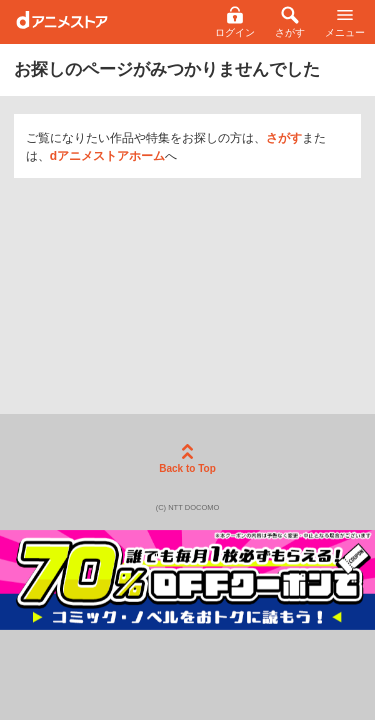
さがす (284, 138)
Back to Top (187, 459)
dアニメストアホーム (107, 156)
